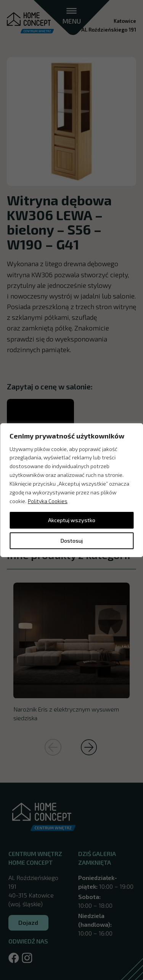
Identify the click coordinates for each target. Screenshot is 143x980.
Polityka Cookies (48, 501)
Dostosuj (72, 541)
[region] (71, 490)
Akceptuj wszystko (72, 520)
